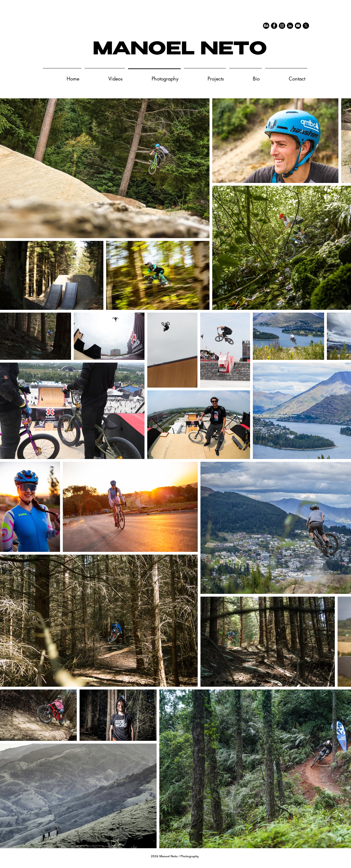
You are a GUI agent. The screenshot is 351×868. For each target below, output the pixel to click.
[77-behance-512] (266, 26)
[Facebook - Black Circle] (274, 26)
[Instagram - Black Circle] (282, 26)
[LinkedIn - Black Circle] (290, 26)
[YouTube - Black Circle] (298, 26)
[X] (306, 26)
